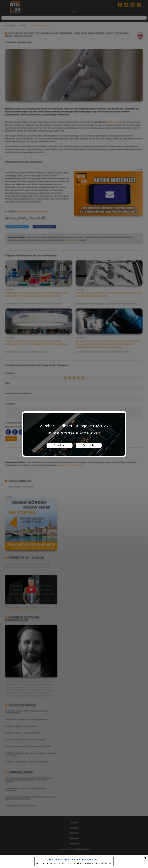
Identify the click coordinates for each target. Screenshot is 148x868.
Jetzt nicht (88, 445)
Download (59, 445)
